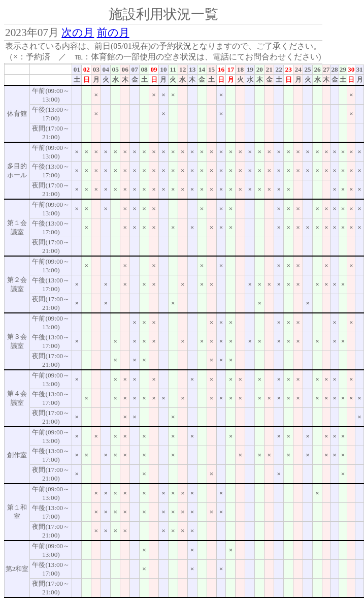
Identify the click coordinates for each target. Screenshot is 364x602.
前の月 (113, 33)
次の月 (78, 33)
